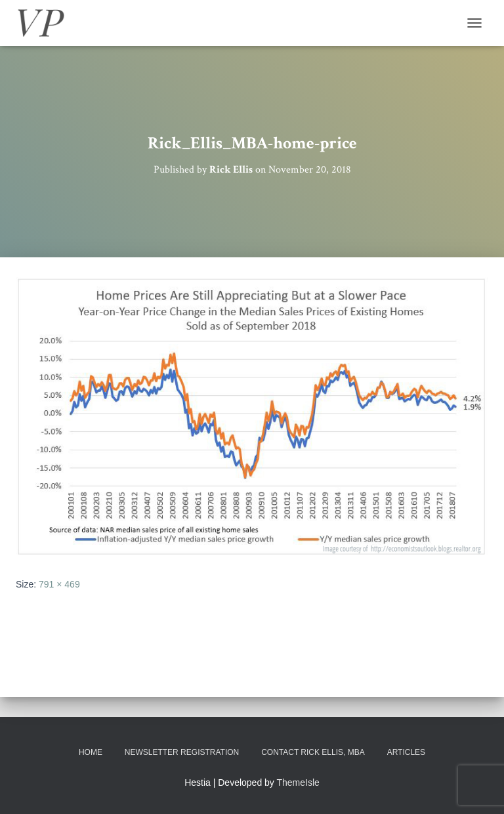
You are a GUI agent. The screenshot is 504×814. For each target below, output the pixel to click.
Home (91, 752)
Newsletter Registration (182, 752)
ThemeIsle (298, 782)
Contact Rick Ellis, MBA (313, 752)
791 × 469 (59, 584)
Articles (406, 752)
